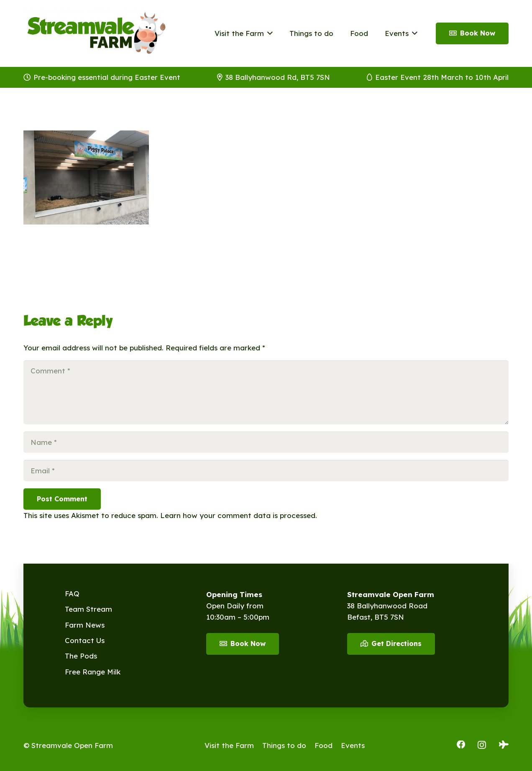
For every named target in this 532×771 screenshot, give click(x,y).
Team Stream (88, 609)
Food (324, 745)
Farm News (85, 625)
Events (353, 745)
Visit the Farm (229, 745)
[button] (268, 33)
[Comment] (266, 392)
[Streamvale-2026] (97, 33)
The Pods (81, 656)
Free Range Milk (93, 672)
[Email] (266, 471)
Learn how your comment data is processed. (239, 515)
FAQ (72, 594)
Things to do (284, 745)
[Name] (266, 442)
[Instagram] (482, 745)
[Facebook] (461, 745)
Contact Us (85, 640)
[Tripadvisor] (504, 745)
